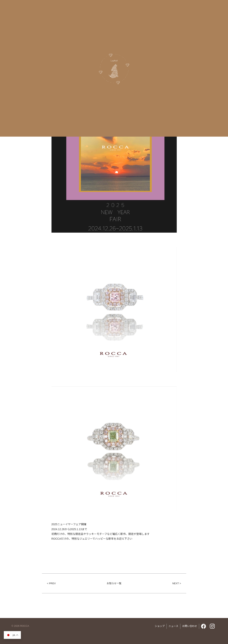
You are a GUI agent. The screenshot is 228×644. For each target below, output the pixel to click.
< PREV (51, 583)
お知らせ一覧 (114, 583)
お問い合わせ (190, 626)
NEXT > (177, 583)
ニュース (173, 626)
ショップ (160, 626)
